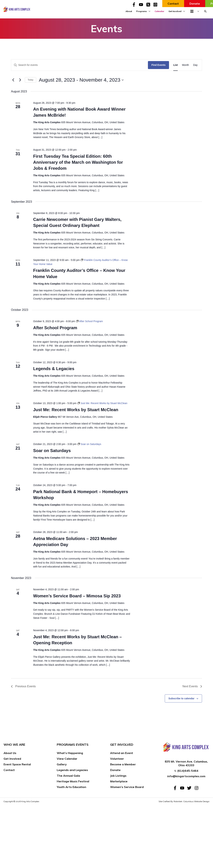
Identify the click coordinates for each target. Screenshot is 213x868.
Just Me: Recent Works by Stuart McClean (76, 410)
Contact (9, 770)
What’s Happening (70, 753)
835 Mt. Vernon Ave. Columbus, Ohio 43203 (186, 763)
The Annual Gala (68, 776)
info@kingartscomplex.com (186, 776)
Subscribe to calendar (181, 698)
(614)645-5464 (188, 771)
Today (31, 80)
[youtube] (142, 5)
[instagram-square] (156, 5)
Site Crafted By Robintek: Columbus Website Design (184, 801)
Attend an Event (122, 753)
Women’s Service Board (127, 787)
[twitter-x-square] (149, 5)
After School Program (55, 328)
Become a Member (123, 764)
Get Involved (12, 759)
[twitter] (190, 788)
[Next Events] (20, 80)
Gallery (62, 764)
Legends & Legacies (54, 369)
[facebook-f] (135, 5)
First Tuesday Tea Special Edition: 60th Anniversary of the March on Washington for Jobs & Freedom (78, 162)
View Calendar (67, 759)
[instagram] (197, 788)
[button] (205, 11)
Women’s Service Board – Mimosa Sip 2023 (77, 596)
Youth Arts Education (71, 787)
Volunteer (117, 759)
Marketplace (119, 781)
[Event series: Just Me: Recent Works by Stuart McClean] (102, 403)
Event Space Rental (17, 764)
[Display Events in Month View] (185, 65)
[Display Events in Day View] (195, 65)
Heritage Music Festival (73, 781)
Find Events (158, 65)
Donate (115, 770)
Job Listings (118, 776)
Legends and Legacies (72, 770)
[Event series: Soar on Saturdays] (89, 444)
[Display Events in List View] (175, 65)
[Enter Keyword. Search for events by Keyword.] (80, 65)
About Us (10, 753)
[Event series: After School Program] (89, 321)
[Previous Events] (13, 80)
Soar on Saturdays (52, 451)
